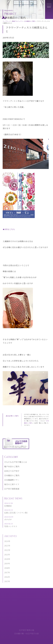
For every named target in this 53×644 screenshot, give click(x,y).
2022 (6, 552)
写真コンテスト (17, 528)
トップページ (7, 21)
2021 (6, 557)
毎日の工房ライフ (12, 487)
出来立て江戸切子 (12, 474)
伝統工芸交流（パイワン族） (17, 514)
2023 (6, 548)
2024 (6, 543)
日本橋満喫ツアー (12, 483)
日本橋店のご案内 (30, 21)
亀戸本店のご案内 (12, 469)
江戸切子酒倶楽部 (12, 491)
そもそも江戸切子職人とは (16, 465)
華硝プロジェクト (17, 21)
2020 (6, 561)
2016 (6, 579)
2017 (6, 575)
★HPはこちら (9, 229)
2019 (6, 566)
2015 (6, 583)
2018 (6, 570)
